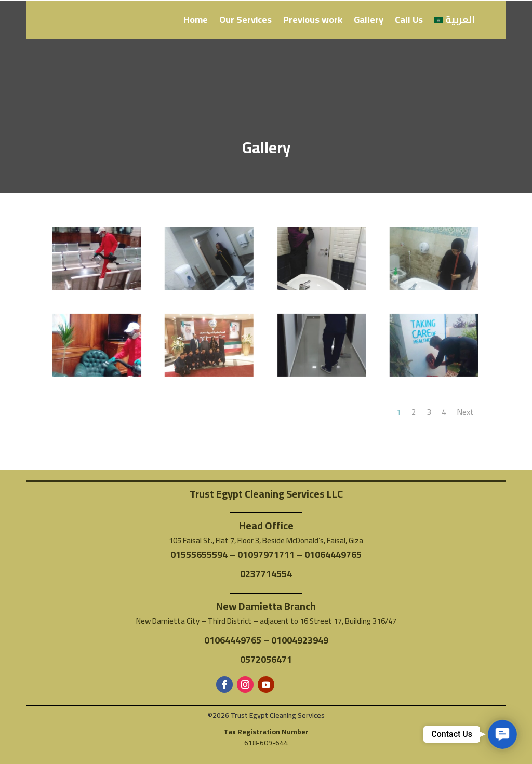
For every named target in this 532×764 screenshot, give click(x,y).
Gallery (369, 22)
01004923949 (300, 640)
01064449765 (333, 554)
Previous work (313, 22)
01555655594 (199, 554)
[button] (502, 734)
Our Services (245, 22)
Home (196, 22)
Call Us (409, 22)
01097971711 (266, 554)
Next (465, 412)
